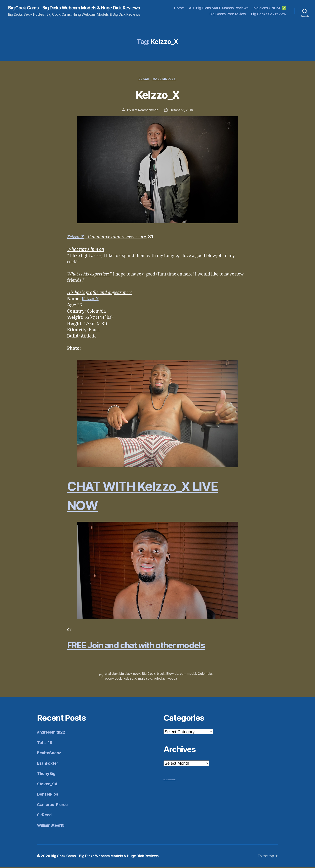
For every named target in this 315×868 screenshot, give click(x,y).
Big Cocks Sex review (269, 14)
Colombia (206, 674)
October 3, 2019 (181, 111)
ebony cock (114, 679)
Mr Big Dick (173, 780)
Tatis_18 (45, 743)
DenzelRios (48, 795)
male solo (146, 679)
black (162, 674)
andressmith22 (52, 733)
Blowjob (173, 674)
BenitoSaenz (50, 754)
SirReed (45, 816)
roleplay (161, 679)
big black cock (130, 674)
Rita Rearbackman (145, 111)
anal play (111, 674)
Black (144, 79)
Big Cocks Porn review (228, 14)
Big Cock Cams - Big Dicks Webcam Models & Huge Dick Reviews (80, 8)
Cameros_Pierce (53, 805)
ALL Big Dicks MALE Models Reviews (219, 8)
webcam (175, 679)
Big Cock (149, 674)
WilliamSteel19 (52, 826)
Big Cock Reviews (167, 780)
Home (179, 8)
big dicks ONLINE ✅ (270, 8)
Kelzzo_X (158, 95)
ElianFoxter (48, 764)
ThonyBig (47, 774)
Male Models (165, 79)
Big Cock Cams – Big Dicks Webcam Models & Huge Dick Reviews (107, 857)
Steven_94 (48, 784)
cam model (189, 674)
